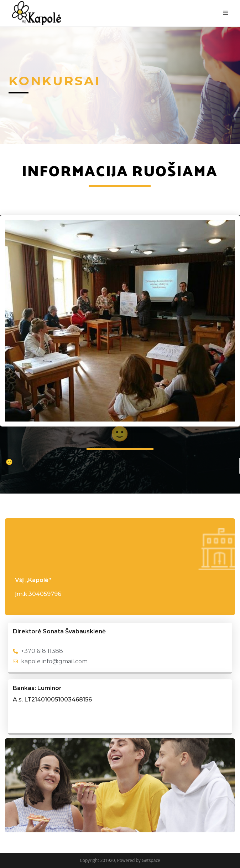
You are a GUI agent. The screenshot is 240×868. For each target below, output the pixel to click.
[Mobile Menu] (226, 13)
